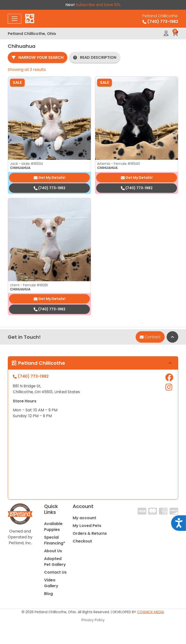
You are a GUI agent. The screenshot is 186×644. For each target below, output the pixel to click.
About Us (53, 551)
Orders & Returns (90, 533)
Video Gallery (51, 583)
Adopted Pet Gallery (55, 562)
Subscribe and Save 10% (98, 5)
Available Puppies (53, 527)
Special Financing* (55, 540)
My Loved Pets (87, 526)
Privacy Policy (93, 620)
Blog (48, 594)
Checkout (82, 541)
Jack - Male (26, 164)
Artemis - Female (119, 164)
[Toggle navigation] (15, 19)
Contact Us (55, 572)
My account (84, 518)
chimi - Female (29, 285)
